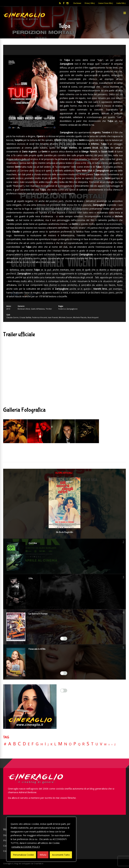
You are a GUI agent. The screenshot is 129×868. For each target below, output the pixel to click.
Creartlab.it (38, 863)
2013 (8, 309)
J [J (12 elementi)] (48, 744)
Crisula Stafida (25, 317)
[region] (41, 839)
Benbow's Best (24, 309)
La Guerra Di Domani (38, 614)
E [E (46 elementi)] (29, 744)
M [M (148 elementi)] (60, 744)
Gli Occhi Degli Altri (64, 532)
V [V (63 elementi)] (101, 744)
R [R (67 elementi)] (83, 744)
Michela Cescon (65, 317)
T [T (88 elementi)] (92, 744)
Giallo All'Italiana (38, 309)
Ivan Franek (53, 317)
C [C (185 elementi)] (19, 744)
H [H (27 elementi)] (42, 744)
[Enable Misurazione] (64, 673)
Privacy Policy (90, 3)
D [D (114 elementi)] (24, 744)
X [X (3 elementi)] (109, 745)
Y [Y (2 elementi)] (112, 745)
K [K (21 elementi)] (51, 744)
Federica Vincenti (40, 317)
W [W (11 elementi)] (105, 744)
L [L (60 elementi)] (55, 744)
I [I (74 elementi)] (45, 744)
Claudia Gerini (12, 317)
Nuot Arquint (93, 317)
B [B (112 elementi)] (14, 744)
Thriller (49, 309)
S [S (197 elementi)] (88, 744)
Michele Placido (80, 317)
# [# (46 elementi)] (5, 744)
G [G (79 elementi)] (37, 744)
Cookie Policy (121, 3)
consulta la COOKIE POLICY (26, 847)
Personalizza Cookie (23, 855)
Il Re (31, 579)
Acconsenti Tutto (61, 855)
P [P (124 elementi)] (75, 744)
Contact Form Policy (106, 3)
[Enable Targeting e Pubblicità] (64, 691)
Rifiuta (43, 855)
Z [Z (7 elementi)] (115, 744)
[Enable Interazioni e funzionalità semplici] (64, 639)
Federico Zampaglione (68, 309)
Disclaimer (77, 3)
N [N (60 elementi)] (66, 744)
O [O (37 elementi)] (70, 744)
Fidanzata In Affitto (37, 649)
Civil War (33, 543)
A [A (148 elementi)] (10, 744)
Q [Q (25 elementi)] (79, 744)
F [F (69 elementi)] (33, 744)
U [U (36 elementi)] (97, 744)
